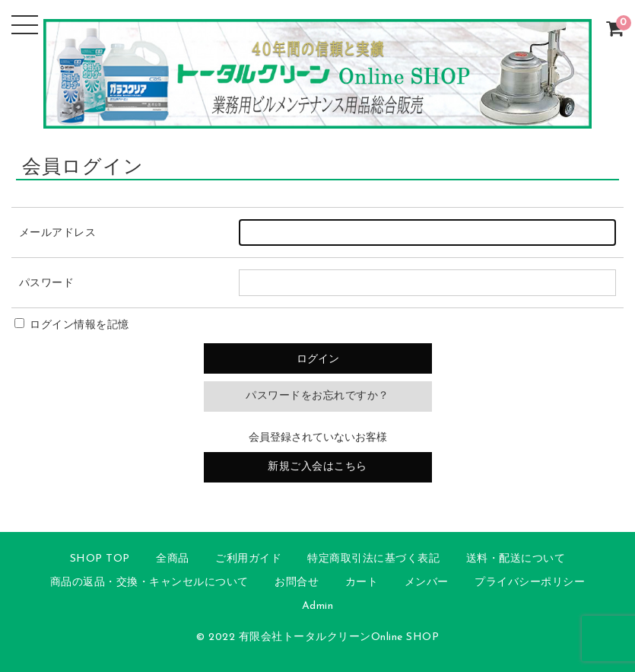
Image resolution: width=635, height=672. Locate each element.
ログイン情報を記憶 (72, 325)
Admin (318, 606)
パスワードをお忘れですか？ (317, 396)
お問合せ (297, 583)
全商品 (173, 559)
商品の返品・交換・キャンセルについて (149, 583)
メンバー (427, 583)
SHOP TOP (100, 559)
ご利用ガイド (248, 559)
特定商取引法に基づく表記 (373, 559)
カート (362, 583)
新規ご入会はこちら (317, 467)
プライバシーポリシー (530, 583)
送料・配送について (516, 559)
